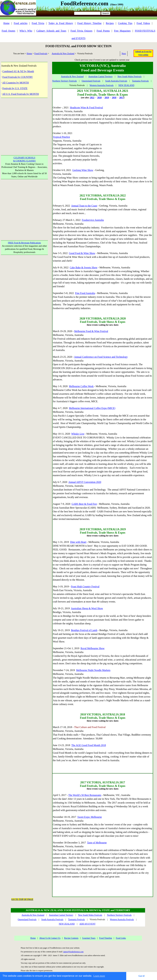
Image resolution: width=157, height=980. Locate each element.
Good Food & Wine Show (82, 253)
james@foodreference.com (73, 952)
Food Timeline (106, 938)
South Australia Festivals (116, 81)
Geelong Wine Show (83, 170)
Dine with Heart (78, 542)
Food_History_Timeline (89, 23)
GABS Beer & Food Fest (84, 504)
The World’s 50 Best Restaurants (85, 795)
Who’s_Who (26, 31)
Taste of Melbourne (97, 843)
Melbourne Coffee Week (81, 386)
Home (6, 23)
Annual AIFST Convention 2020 (85, 482)
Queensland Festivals (91, 81)
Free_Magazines (122, 31)
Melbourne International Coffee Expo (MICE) (92, 408)
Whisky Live (78, 434)
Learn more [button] (99, 976)
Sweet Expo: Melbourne (90, 817)
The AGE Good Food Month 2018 (89, 745)
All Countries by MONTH (15, 83)
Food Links (121, 938)
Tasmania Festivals (140, 81)
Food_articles (21, 23)
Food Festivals (41, 54)
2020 (99, 98)
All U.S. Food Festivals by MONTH (20, 94)
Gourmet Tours (89, 938)
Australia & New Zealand (63, 54)
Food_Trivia (38, 23)
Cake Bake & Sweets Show (84, 267)
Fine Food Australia (85, 293)
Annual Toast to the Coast (84, 206)
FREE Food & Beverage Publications (24, 243)
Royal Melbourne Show (93, 648)
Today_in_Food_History (61, 23)
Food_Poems (103, 31)
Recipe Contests (71, 938)
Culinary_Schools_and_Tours (51, 31)
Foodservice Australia (93, 220)
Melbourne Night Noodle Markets (93, 670)
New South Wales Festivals (129, 77)
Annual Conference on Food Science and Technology (101, 357)
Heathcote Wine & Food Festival (86, 108)
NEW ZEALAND (126, 85)
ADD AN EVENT (87, 924)
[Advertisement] (24, 124)
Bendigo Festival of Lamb (84, 630)
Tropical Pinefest (61, 137)
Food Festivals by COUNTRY (18, 77)
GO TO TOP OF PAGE (22, 899)
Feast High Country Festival (85, 587)
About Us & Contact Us (50, 938)
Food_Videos (143, 23)
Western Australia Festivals (102, 85)
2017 (121, 98)
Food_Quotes (8, 31)
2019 (107, 98)
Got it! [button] (142, 976)
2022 (92, 98)
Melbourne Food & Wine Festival (91, 331)
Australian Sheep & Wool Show (87, 608)
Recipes (110, 23)
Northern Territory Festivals (65, 81)
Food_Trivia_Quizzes (81, 31)
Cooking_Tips (125, 23)
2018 (114, 98)
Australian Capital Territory (101, 77)
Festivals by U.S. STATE (15, 88)
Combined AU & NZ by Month (18, 71)
